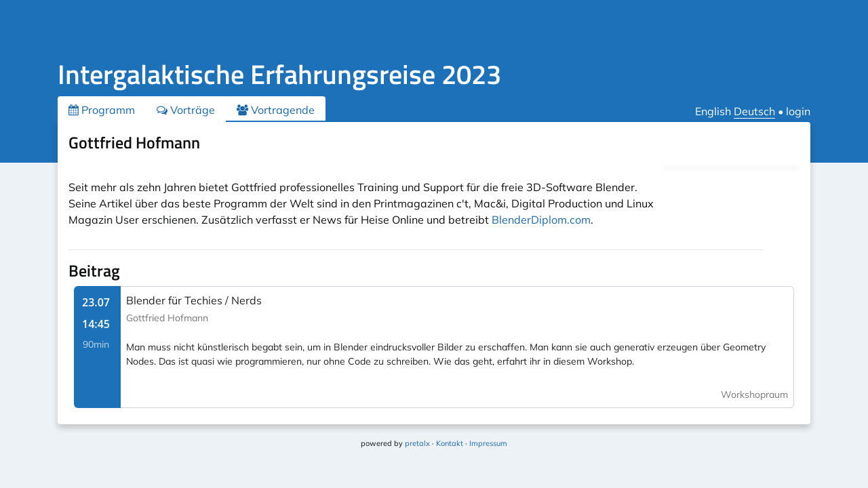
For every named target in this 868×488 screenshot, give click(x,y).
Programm (102, 110)
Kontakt (450, 443)
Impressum (488, 443)
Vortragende (276, 110)
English (713, 111)
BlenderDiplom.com (541, 220)
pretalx (417, 443)
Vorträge (186, 110)
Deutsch (754, 111)
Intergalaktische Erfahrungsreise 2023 (279, 74)
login (798, 111)
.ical (776, 145)
